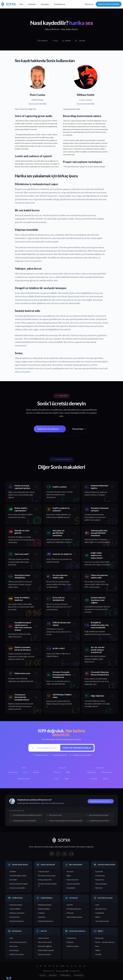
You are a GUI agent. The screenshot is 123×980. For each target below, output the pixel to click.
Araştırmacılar (100, 876)
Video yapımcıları (101, 884)
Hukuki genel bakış (16, 905)
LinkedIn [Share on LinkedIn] (67, 41)
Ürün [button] (21, 4)
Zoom (97, 905)
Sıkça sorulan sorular (45, 942)
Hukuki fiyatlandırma (17, 921)
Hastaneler (42, 917)
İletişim (98, 950)
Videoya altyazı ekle (45, 880)
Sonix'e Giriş (14, 946)
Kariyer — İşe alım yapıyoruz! (105, 942)
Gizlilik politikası (65, 975)
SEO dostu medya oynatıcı (47, 876)
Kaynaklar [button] (45, 4)
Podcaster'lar (100, 880)
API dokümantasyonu (74, 909)
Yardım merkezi (43, 938)
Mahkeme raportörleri (17, 913)
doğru (83, 847)
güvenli (91, 847)
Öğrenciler (99, 888)
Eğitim (69, 876)
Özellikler (13, 872)
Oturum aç (89, 4)
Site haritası (53, 975)
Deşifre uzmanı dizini (17, 954)
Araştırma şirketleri (73, 884)
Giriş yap (43, 975)
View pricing (79, 429)
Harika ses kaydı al (44, 954)
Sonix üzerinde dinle (38, 104)
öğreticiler (45, 803)
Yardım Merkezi (35, 803)
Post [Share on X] (55, 41)
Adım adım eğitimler (45, 946)
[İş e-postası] (48, 748)
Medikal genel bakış (45, 905)
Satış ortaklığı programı (74, 917)
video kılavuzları (58, 803)
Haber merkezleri (73, 880)
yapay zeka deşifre (57, 847)
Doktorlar (41, 913)
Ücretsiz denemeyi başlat (77, 748)
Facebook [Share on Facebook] (43, 41)
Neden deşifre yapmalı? (46, 950)
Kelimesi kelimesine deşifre (19, 884)
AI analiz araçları (44, 872)
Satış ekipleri (71, 888)
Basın (97, 946)
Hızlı (78, 847)
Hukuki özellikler (15, 909)
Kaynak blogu (14, 950)
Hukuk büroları (14, 917)
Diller (11, 938)
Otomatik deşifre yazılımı (18, 876)
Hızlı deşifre (13, 880)
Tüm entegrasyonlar (102, 921)
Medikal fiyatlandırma (46, 921)
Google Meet (100, 913)
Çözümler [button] (32, 4)
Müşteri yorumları (73, 946)
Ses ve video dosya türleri (18, 942)
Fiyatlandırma (59, 4)
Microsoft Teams (101, 909)
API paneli (70, 913)
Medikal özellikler (44, 909)
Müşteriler (70, 942)
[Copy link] (80, 41)
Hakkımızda (99, 938)
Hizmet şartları (79, 975)
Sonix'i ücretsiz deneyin (109, 4)
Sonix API (70, 905)
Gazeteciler (99, 872)
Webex (98, 917)
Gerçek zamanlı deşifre (17, 888)
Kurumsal (70, 872)
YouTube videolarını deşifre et (47, 885)
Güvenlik (98, 954)
